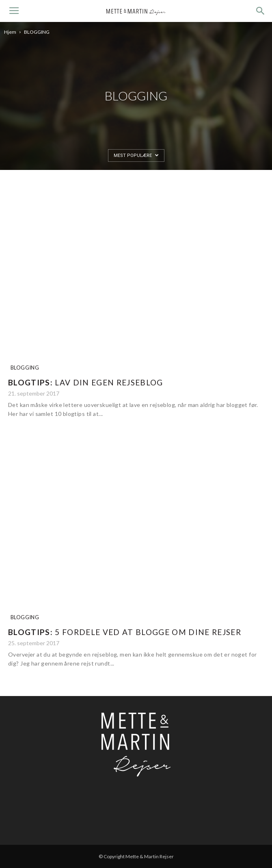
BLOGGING (25, 368)
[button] (261, 11)
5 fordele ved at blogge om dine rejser (125, 632)
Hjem (10, 32)
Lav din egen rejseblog (86, 382)
